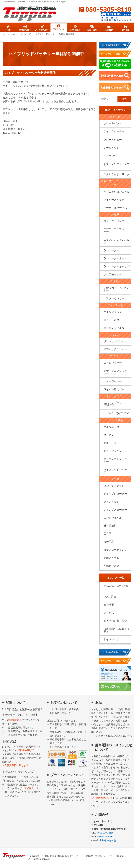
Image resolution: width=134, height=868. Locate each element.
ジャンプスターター (115, 510)
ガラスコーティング (115, 550)
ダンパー (115, 335)
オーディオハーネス (115, 208)
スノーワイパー (113, 381)
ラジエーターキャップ (117, 266)
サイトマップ (111, 639)
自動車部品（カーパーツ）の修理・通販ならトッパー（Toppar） (92, 856)
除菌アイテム (111, 558)
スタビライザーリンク (117, 174)
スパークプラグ (115, 396)
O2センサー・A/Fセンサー (116, 289)
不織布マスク (111, 566)
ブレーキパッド (113, 123)
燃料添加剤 (110, 526)
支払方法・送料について (117, 587)
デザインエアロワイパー (115, 372)
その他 (115, 479)
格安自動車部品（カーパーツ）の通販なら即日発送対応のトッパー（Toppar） (35, 2)
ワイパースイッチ (114, 200)
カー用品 (109, 542)
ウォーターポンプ (114, 221)
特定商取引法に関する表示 (117, 630)
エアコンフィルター (115, 328)
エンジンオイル (113, 518)
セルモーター (111, 443)
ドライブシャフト (114, 451)
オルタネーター (113, 427)
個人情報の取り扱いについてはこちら (69, 802)
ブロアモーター (113, 274)
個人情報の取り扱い (115, 621)
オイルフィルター (114, 312)
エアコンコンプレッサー (115, 230)
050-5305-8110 (102, 10)
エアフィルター (113, 320)
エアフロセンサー (114, 298)
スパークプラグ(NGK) (116, 413)
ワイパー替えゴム (114, 389)
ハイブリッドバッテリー (115, 471)
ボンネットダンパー (115, 341)
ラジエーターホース (115, 258)
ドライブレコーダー (115, 494)
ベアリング (110, 156)
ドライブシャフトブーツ (117, 165)
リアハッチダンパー (115, 349)
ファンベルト (111, 502)
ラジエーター (111, 250)
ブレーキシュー (113, 140)
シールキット (111, 148)
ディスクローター (114, 131)
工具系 (107, 534)
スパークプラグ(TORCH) (113, 404)
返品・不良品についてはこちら (115, 736)
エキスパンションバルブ (117, 241)
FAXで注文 (110, 597)
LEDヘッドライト (114, 486)
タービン (109, 435)
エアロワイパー (113, 363)
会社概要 (109, 605)
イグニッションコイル (117, 192)
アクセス (109, 613)
